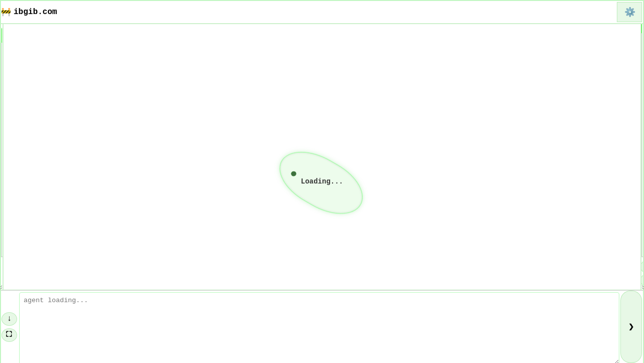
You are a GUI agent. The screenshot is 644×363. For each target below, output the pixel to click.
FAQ (15, 89)
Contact (24, 146)
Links (20, 104)
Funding (24, 75)
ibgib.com (35, 12)
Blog (17, 118)
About (20, 132)
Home (17, 61)
